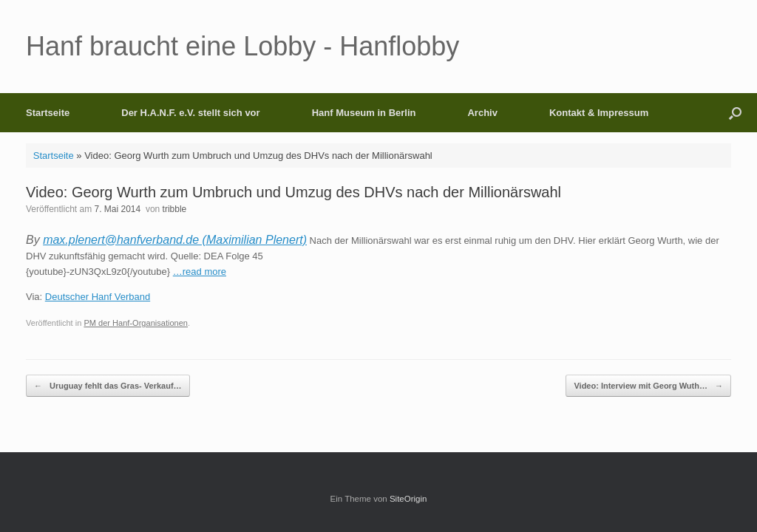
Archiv (482, 113)
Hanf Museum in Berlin (364, 113)
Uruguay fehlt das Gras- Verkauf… (108, 386)
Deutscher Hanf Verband (98, 297)
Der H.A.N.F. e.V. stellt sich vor (190, 113)
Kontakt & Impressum (599, 113)
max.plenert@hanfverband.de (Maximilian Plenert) (175, 240)
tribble (175, 209)
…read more (200, 272)
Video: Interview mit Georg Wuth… (648, 386)
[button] (735, 113)
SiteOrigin (408, 499)
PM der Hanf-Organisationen (136, 323)
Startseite (48, 113)
